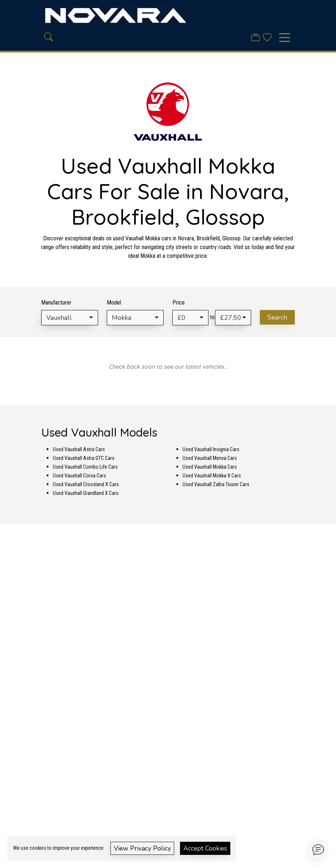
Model (114, 303)
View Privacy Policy (142, 848)
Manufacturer (56, 303)
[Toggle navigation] (285, 38)
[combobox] (70, 318)
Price (179, 303)
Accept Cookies (205, 848)
